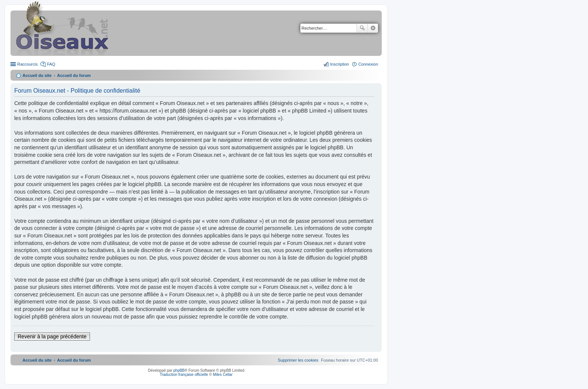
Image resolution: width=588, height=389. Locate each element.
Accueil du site (37, 75)
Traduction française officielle (184, 375)
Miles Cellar (223, 375)
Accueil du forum (74, 75)
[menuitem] (298, 360)
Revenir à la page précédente (52, 336)
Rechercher (362, 28)
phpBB (179, 370)
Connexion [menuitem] (368, 64)
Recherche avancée (373, 28)
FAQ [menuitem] (51, 64)
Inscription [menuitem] (339, 64)
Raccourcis (27, 64)
